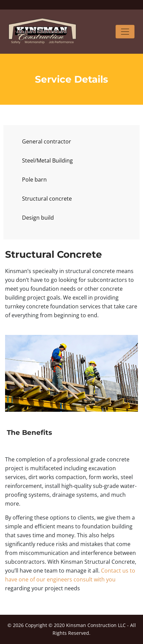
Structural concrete (47, 199)
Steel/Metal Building (47, 160)
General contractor (47, 141)
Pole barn (34, 180)
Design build (38, 218)
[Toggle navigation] (125, 32)
